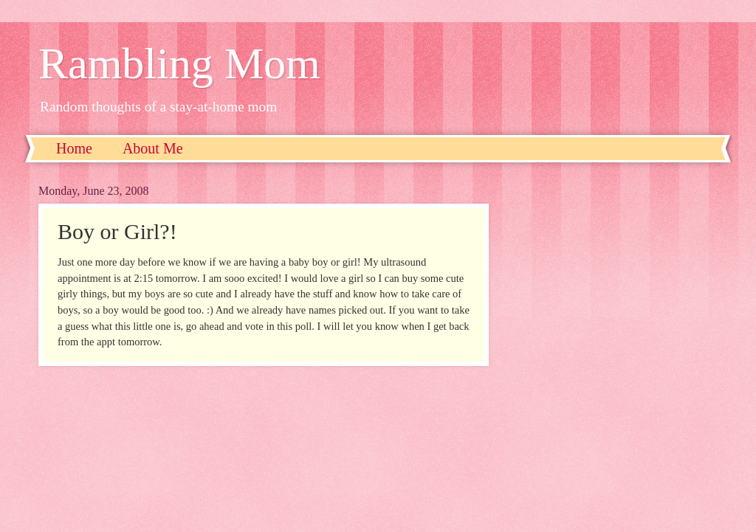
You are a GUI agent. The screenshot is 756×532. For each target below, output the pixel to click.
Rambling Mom (179, 63)
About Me (153, 148)
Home (74, 148)
